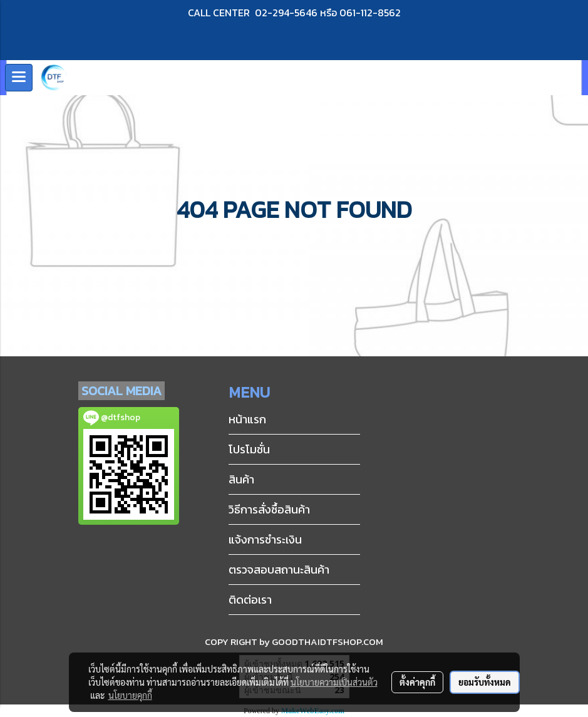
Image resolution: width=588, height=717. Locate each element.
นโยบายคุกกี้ (130, 695)
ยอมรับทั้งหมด (485, 682)
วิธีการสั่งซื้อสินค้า (269, 509)
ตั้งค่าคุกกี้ (417, 682)
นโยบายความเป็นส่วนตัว (334, 682)
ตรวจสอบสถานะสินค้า (279, 570)
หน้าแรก (247, 419)
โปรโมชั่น (249, 449)
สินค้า (241, 479)
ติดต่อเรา (250, 600)
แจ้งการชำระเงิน (265, 539)
